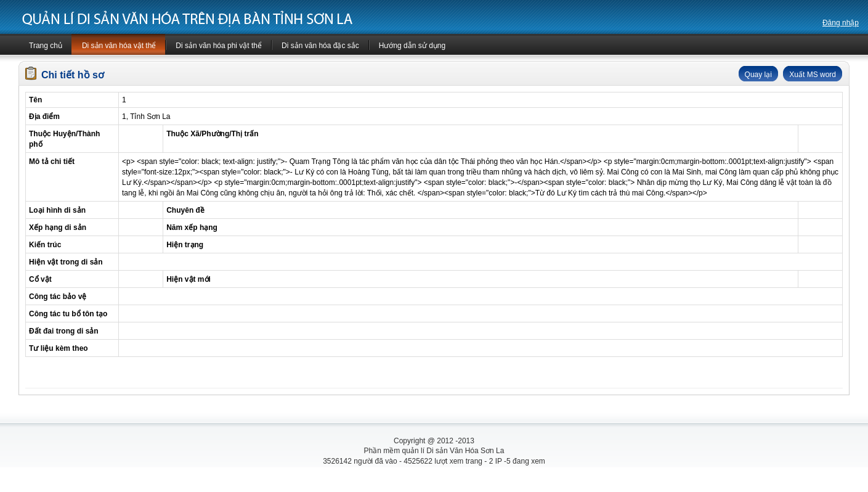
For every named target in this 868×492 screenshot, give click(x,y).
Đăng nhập (841, 23)
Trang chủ (46, 46)
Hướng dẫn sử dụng (412, 46)
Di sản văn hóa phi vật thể (219, 46)
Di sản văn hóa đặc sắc (320, 46)
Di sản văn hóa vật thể (119, 46)
